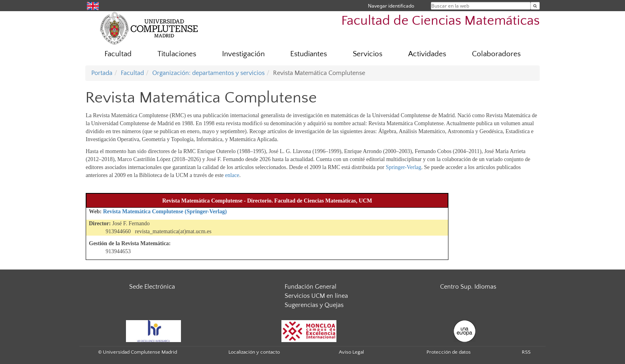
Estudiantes (309, 54)
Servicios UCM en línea (316, 296)
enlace (232, 175)
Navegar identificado (391, 6)
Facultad (118, 54)
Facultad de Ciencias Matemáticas (440, 21)
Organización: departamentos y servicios (208, 73)
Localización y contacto (254, 352)
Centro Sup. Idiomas (468, 287)
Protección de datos (449, 352)
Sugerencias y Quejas (314, 305)
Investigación (243, 54)
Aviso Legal (351, 352)
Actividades (427, 54)
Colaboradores (496, 54)
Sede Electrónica (152, 287)
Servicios (368, 54)
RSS (526, 352)
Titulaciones (177, 54)
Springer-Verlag (404, 167)
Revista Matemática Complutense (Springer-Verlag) (165, 212)
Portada (102, 73)
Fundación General (311, 287)
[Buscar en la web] (535, 6)
